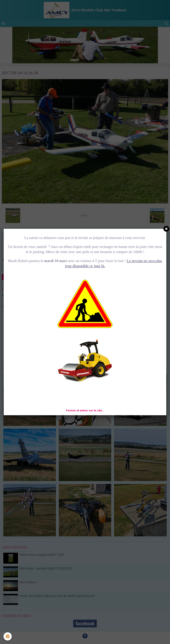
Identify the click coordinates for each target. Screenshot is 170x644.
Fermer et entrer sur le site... (85, 410)
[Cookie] (8, 636)
